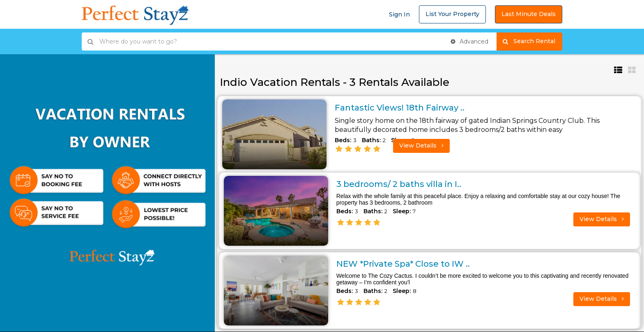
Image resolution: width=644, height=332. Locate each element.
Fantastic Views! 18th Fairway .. (400, 108)
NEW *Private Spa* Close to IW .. (403, 264)
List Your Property (452, 14)
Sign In (399, 14)
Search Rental (532, 41)
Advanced (469, 41)
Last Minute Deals (529, 14)
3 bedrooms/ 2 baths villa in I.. (399, 184)
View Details (421, 145)
